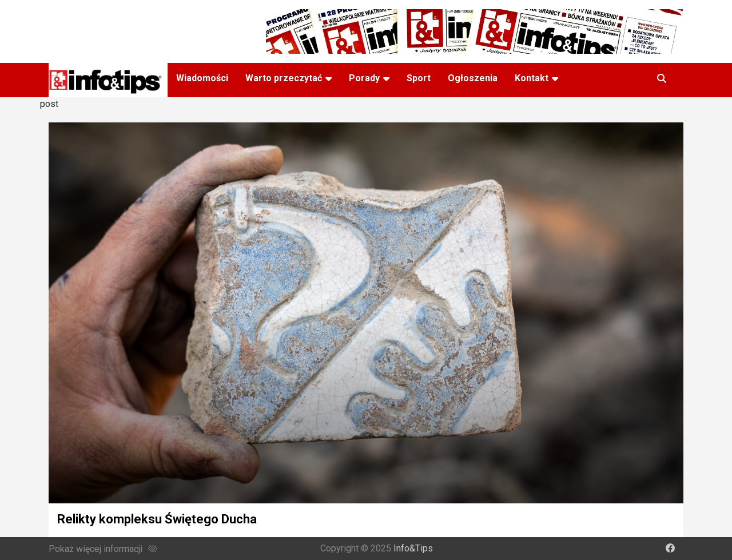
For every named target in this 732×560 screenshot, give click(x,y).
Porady (364, 78)
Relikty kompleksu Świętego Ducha (157, 519)
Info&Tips (413, 548)
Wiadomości (202, 78)
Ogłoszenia (473, 78)
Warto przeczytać (284, 78)
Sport (419, 78)
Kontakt (532, 78)
